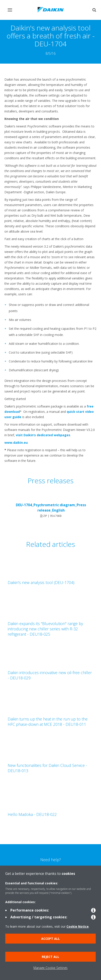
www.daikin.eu (16, 443)
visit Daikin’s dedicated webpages (43, 435)
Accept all (50, 939)
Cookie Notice (78, 926)
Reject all (50, 957)
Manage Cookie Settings (50, 968)
